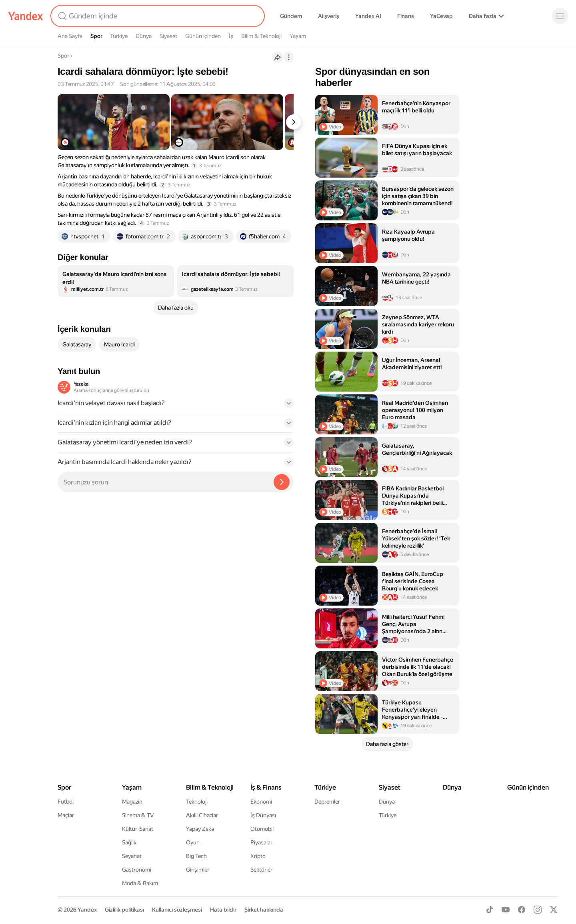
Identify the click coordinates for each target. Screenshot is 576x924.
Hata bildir (223, 910)
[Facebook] (522, 910)
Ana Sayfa (70, 36)
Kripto (258, 856)
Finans (406, 16)
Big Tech (196, 856)
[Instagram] (538, 910)
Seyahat (132, 856)
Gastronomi (137, 870)
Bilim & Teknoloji (261, 36)
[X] (554, 910)
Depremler (327, 802)
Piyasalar (261, 842)
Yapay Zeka (200, 829)
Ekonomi (261, 802)
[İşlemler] (289, 57)
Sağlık (129, 842)
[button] (176, 406)
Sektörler (261, 870)
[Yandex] (26, 16)
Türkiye (119, 36)
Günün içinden (203, 36)
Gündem (291, 16)
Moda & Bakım (140, 883)
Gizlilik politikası (124, 910)
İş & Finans (266, 787)
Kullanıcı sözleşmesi (177, 910)
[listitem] (116, 281)
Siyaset (168, 36)
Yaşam (298, 36)
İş (231, 36)
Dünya (144, 36)
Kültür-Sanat (138, 829)
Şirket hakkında (264, 910)
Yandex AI (368, 16)
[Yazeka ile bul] (282, 482)
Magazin (132, 802)
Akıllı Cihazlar (202, 815)
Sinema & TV (138, 815)
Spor (96, 36)
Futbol (66, 802)
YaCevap (441, 16)
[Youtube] (506, 910)
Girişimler (198, 870)
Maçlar (66, 815)
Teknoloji (197, 802)
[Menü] (560, 16)
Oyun (193, 842)
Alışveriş (329, 16)
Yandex (87, 910)
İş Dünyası (263, 815)
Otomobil (262, 829)
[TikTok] (490, 910)
